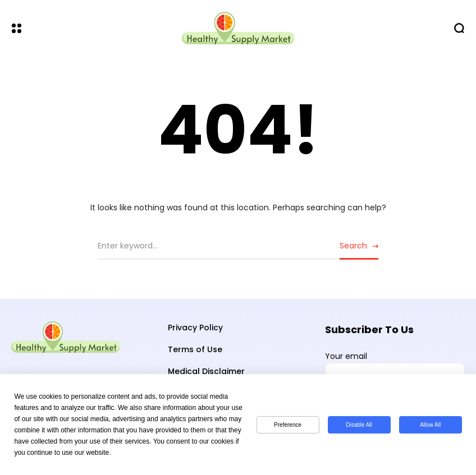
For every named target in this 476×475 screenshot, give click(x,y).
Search (353, 246)
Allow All (430, 425)
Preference (288, 425)
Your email (395, 370)
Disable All (359, 425)
